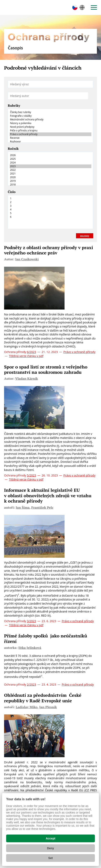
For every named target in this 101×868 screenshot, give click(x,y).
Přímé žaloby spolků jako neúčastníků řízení (46, 638)
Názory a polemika (50, 123)
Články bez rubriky (50, 112)
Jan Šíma (23, 507)
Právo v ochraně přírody (50, 134)
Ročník (13, 149)
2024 (50, 163)
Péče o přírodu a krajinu (50, 131)
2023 (50, 166)
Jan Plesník (48, 707)
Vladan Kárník (27, 379)
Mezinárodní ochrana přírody (50, 120)
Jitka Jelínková (30, 648)
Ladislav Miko (27, 707)
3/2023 (31, 621)
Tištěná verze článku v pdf (26, 356)
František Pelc (42, 507)
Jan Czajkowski (27, 259)
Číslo (12, 192)
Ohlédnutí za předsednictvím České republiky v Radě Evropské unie (43, 698)
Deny (50, 848)
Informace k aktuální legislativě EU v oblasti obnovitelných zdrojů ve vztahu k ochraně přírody (48, 495)
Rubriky (14, 106)
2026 (50, 155)
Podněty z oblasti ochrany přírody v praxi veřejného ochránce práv (49, 250)
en (82, 7)
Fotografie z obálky (50, 116)
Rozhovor (50, 142)
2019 (50, 181)
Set (51, 858)
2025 (50, 159)
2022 (50, 170)
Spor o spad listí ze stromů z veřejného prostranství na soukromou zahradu (46, 369)
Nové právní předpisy (50, 127)
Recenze (50, 138)
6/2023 (31, 352)
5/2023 (31, 475)
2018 (50, 185)
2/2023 (31, 684)
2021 (50, 174)
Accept (50, 838)
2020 (50, 177)
